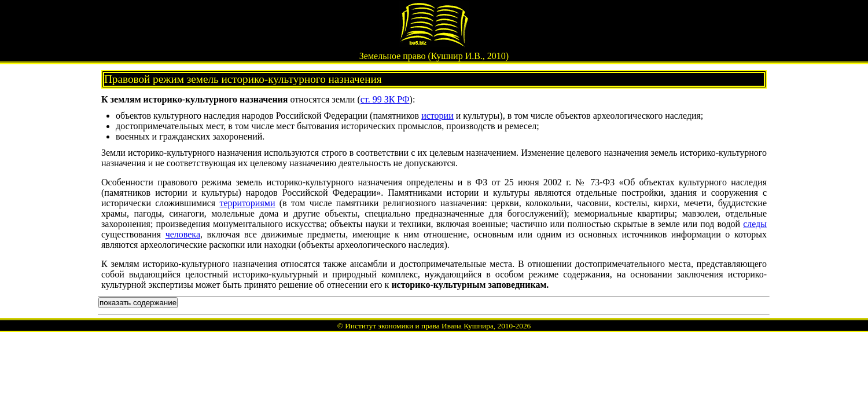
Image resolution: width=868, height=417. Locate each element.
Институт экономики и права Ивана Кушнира (419, 326)
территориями (247, 203)
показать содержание (138, 303)
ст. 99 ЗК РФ (385, 99)
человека (183, 234)
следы (755, 224)
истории (437, 116)
